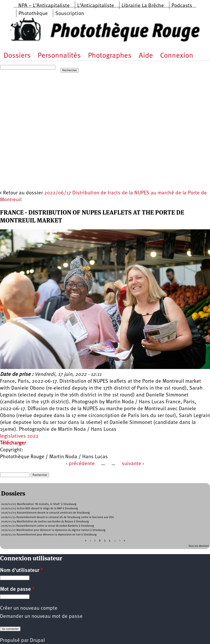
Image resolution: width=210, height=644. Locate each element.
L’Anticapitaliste (96, 6)
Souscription (70, 14)
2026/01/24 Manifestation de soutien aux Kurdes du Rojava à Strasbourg (45, 522)
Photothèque (33, 14)
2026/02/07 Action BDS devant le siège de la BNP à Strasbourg (39, 509)
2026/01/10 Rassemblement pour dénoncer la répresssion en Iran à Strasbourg (49, 535)
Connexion (177, 56)
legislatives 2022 (19, 436)
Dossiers (17, 56)
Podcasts (182, 6)
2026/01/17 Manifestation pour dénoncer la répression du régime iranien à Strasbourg (53, 530)
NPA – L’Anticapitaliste (44, 6)
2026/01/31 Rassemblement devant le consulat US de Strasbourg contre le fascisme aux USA (57, 517)
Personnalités (59, 56)
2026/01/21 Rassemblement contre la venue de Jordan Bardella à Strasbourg (48, 526)
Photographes (110, 56)
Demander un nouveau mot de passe (41, 617)
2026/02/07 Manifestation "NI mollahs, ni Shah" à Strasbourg (39, 504)
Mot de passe (17, 590)
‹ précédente (80, 464)
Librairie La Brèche (143, 6)
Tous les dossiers (199, 546)
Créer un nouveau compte (29, 608)
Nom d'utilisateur (21, 571)
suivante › (133, 464)
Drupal (37, 641)
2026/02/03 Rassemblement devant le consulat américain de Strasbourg (45, 513)
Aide (146, 56)
